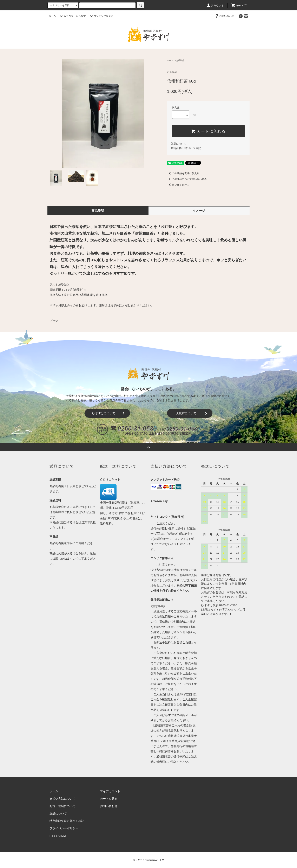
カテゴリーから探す (72, 16)
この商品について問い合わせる (187, 179)
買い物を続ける (178, 185)
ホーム (52, 16)
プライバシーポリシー (64, 828)
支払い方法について (62, 799)
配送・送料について (62, 806)
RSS (52, 836)
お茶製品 (180, 60)
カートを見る (109, 799)
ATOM (62, 836)
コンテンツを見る (101, 16)
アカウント (215, 6)
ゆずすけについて (109, 413)
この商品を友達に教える (183, 173)
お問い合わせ (224, 16)
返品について (179, 144)
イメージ (199, 211)
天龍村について (192, 413)
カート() (239, 6)
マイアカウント (110, 791)
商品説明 (98, 211)
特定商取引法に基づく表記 (186, 148)
